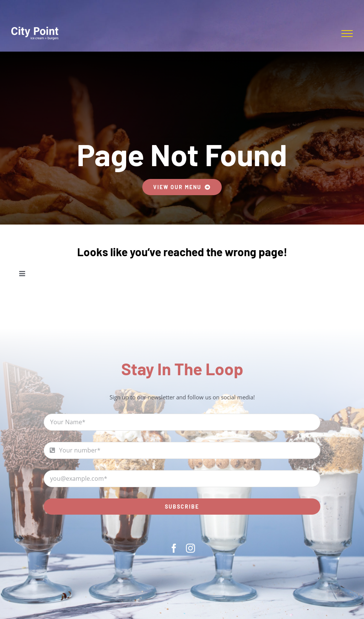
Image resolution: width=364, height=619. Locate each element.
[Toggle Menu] (347, 34)
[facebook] (174, 548)
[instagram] (190, 548)
